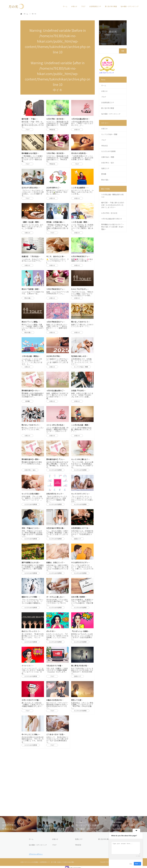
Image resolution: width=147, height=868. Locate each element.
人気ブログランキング (106, 73)
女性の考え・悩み (108, 163)
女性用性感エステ (95, 6)
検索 (123, 51)
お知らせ (74, 6)
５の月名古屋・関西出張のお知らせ (112, 196)
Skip (131, 864)
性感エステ (105, 168)
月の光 (15, 6)
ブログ (83, 6)
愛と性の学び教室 (111, 6)
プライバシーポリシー (36, 854)
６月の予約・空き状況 (109, 213)
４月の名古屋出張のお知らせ (112, 219)
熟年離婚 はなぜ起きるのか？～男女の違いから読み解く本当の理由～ (113, 227)
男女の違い (105, 180)
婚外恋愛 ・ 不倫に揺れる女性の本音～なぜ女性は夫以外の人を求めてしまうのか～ (113, 205)
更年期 (104, 174)
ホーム (65, 6)
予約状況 (104, 146)
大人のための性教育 (108, 151)
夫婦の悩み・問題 (108, 157)
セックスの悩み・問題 (109, 134)
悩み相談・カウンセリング (130, 6)
